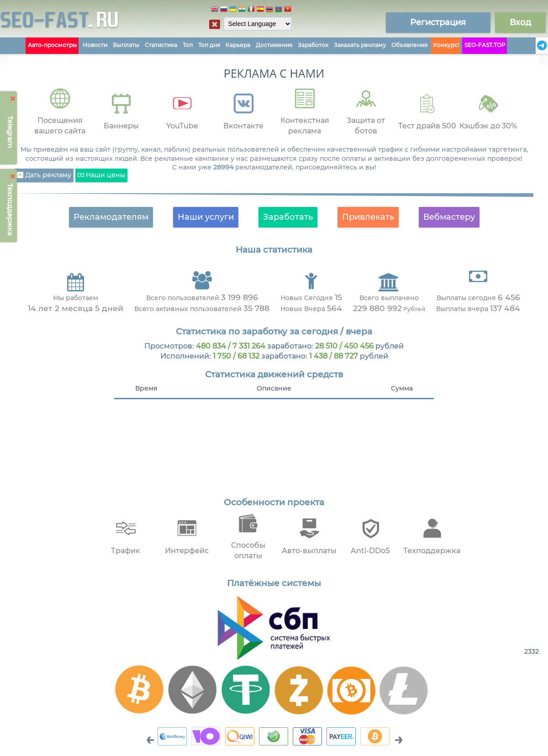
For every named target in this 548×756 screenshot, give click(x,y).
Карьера (238, 45)
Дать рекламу (44, 175)
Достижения (274, 45)
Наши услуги (206, 217)
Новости (95, 45)
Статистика (161, 45)
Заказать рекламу (360, 45)
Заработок (313, 45)
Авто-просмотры (53, 45)
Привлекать (368, 217)
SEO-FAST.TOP (485, 45)
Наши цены (101, 175)
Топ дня (209, 45)
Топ (188, 45)
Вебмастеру (449, 217)
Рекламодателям (111, 217)
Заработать (288, 217)
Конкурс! (446, 45)
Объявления (409, 45)
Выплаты (126, 45)
